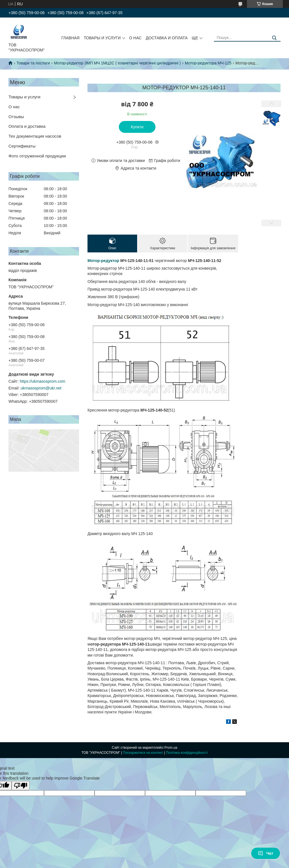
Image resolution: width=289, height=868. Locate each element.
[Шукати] (274, 38)
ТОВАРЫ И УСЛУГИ (102, 38)
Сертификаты (22, 146)
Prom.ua (171, 748)
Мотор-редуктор (103, 261)
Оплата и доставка (27, 126)
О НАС (135, 38)
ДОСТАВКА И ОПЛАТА (167, 38)
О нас (14, 107)
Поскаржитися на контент (143, 753)
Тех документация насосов (35, 136)
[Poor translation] (21, 786)
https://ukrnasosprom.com (42, 381)
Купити (137, 127)
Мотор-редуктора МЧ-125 (208, 63)
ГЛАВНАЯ (70, 38)
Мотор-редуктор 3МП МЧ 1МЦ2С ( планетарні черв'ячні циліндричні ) (117, 63)
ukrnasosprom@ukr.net (41, 388)
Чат (266, 853)
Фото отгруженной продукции (37, 156)
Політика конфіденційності (187, 753)
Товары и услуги (24, 97)
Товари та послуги (33, 63)
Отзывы (16, 117)
